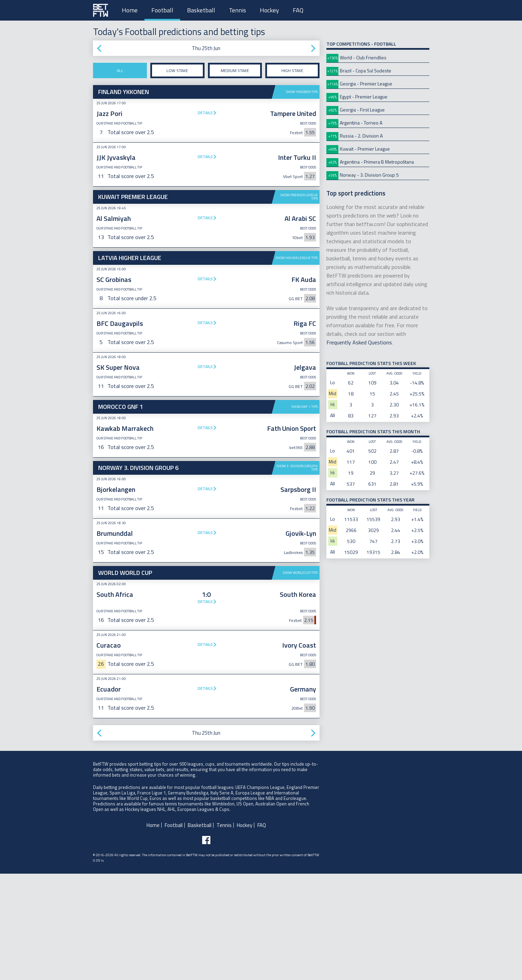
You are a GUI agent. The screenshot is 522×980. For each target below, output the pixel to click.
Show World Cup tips (300, 679)
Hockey (269, 10)
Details (205, 113)
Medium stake (235, 70)
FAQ (298, 10)
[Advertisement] (206, 617)
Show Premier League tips (299, 197)
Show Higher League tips (297, 258)
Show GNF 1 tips (305, 407)
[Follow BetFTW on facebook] (206, 946)
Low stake (177, 70)
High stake (292, 70)
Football (162, 10)
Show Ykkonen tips (302, 92)
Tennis (237, 10)
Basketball (201, 10)
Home (130, 10)
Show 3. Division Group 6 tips (297, 468)
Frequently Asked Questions (359, 342)
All (120, 70)
